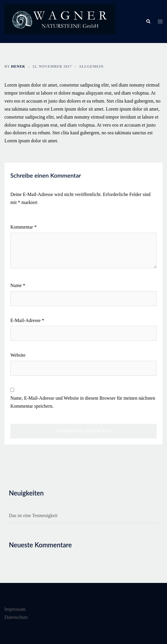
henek (18, 66)
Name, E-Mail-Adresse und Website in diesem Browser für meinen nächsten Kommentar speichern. (83, 402)
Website (18, 355)
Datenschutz (16, 617)
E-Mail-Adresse (27, 320)
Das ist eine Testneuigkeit (33, 515)
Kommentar (23, 227)
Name (18, 285)
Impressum (15, 609)
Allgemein (91, 66)
